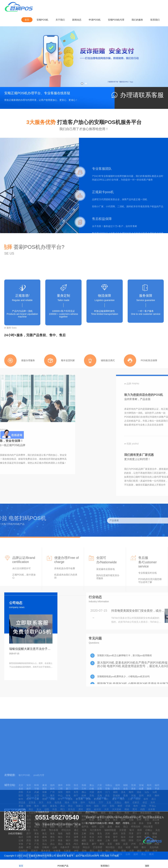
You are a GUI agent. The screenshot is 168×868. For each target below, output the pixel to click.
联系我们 (155, 20)
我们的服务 (137, 20)
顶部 (147, 864)
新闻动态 (77, 20)
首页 (27, 20)
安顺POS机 (42, 20)
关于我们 (60, 20)
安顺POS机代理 (116, 20)
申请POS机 (95, 20)
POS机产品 (63, 864)
